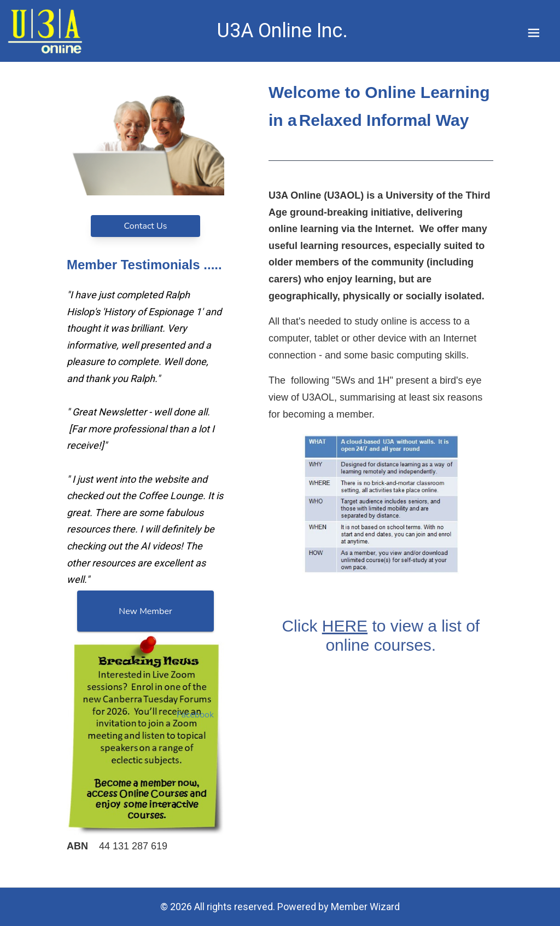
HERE (345, 626)
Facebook (195, 715)
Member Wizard (365, 907)
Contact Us (146, 226)
